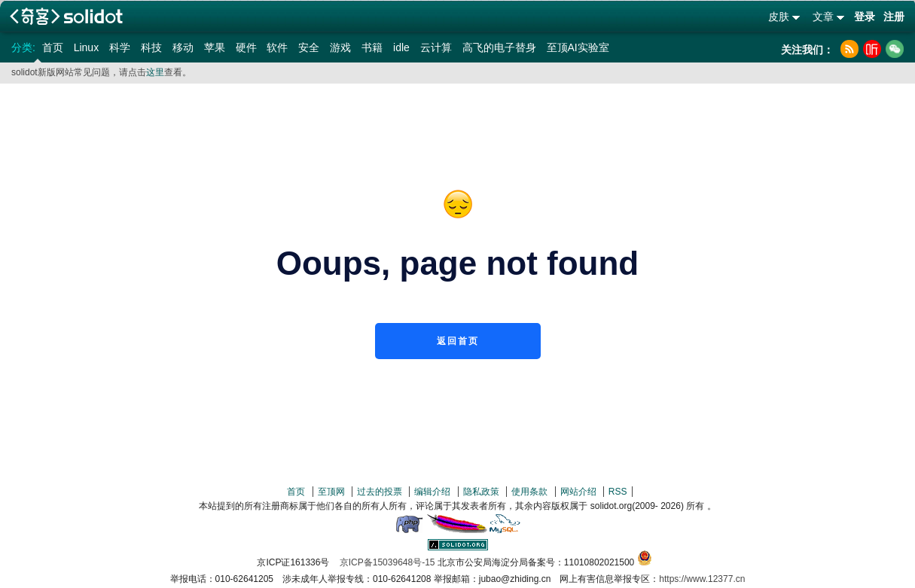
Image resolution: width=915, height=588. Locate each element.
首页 (53, 47)
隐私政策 (481, 492)
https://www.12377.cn (702, 579)
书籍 (372, 47)
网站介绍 (578, 492)
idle (401, 47)
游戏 (340, 47)
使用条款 (529, 492)
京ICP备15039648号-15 (387, 562)
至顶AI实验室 (578, 47)
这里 (155, 72)
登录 (865, 17)
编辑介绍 (432, 492)
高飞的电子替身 (499, 47)
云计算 (436, 47)
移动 (183, 47)
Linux (86, 47)
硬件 (246, 47)
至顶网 (331, 492)
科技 (151, 47)
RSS (618, 492)
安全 (309, 47)
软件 (277, 47)
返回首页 (458, 341)
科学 (120, 47)
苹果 (215, 47)
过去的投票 (380, 492)
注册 (894, 17)
